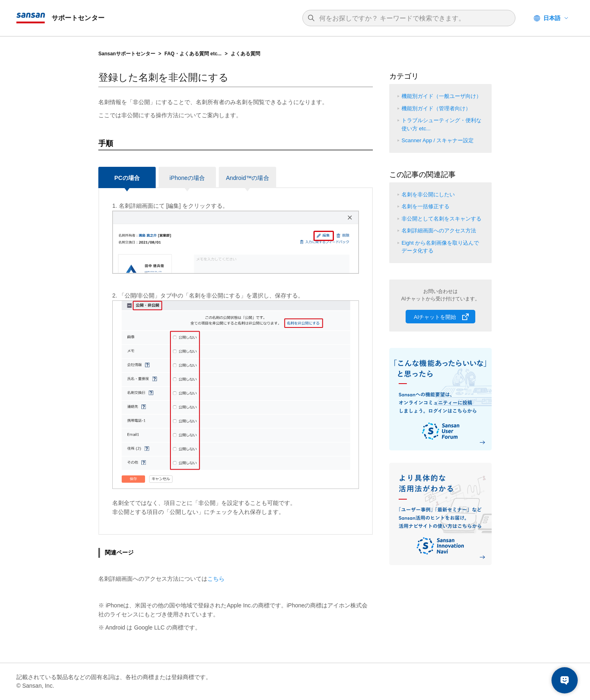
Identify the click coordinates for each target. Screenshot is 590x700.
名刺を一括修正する (425, 206)
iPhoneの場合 (187, 178)
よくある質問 (245, 54)
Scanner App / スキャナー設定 (438, 140)
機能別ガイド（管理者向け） (436, 108)
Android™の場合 (247, 178)
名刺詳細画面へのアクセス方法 (439, 231)
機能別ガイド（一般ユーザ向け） (441, 96)
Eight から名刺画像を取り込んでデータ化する (440, 247)
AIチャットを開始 (435, 317)
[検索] (413, 18)
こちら (216, 579)
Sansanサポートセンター (127, 54)
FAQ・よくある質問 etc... (193, 54)
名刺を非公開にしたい (428, 194)
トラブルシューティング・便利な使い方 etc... (441, 124)
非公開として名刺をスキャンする (441, 219)
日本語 (552, 18)
